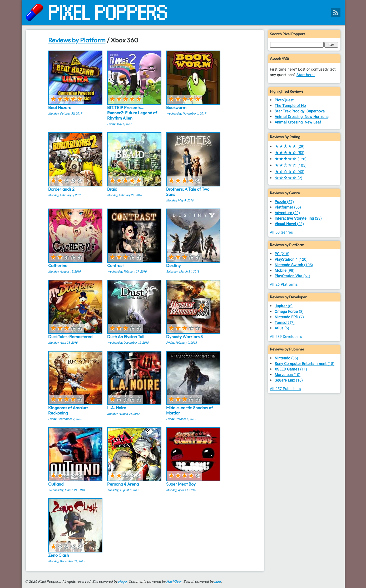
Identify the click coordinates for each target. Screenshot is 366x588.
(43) (290, 172)
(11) (291, 369)
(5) (282, 328)
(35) (286, 358)
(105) (291, 165)
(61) (292, 276)
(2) (288, 178)
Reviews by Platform (77, 40)
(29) (290, 147)
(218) (282, 254)
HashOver (174, 582)
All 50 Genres (281, 232)
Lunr (217, 582)
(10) (288, 375)
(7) (289, 317)
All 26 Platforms (284, 285)
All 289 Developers (286, 337)
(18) (305, 364)
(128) (291, 159)
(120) (291, 260)
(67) (284, 202)
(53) (290, 153)
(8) (284, 306)
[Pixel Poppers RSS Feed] (336, 13)
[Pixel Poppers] (183, 13)
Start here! (306, 75)
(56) (288, 207)
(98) (285, 271)
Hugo (122, 582)
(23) (298, 218)
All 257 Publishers (285, 389)
